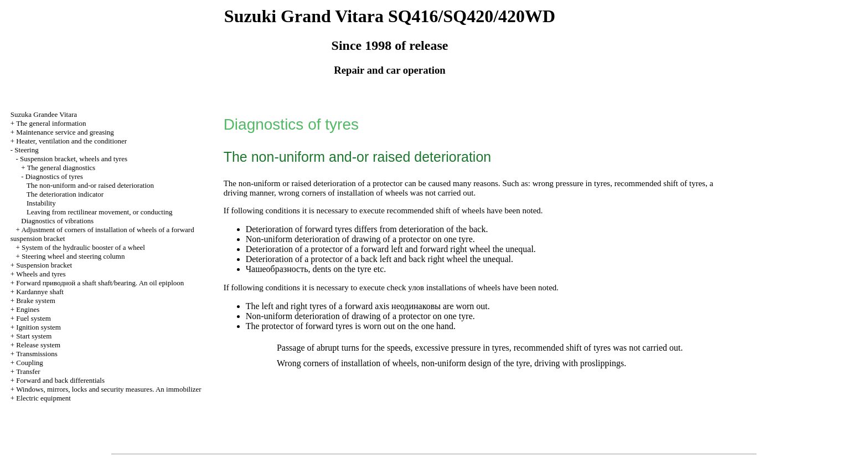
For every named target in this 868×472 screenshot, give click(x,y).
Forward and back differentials (60, 380)
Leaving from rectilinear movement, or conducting (100, 212)
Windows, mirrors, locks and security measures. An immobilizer (109, 389)
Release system (38, 345)
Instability (41, 203)
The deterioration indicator (65, 194)
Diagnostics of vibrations (57, 221)
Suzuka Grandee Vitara (44, 114)
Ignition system (38, 327)
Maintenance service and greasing (65, 132)
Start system (34, 336)
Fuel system (33, 318)
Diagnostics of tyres (54, 176)
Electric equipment (43, 398)
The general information (51, 123)
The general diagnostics (61, 168)
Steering (26, 150)
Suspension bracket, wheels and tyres (74, 159)
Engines (28, 309)
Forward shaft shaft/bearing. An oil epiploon (100, 283)
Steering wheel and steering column (73, 256)
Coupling (29, 363)
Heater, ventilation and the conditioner (71, 141)
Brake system (35, 301)
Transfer (28, 371)
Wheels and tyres (41, 274)
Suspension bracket (44, 265)
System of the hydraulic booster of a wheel (83, 247)
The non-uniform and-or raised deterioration (90, 185)
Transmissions (37, 354)
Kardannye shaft (40, 292)
